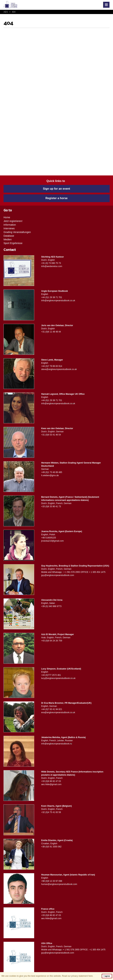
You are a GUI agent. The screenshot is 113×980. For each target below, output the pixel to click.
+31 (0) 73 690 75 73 (51, 263)
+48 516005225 (49, 538)
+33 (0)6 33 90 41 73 (51, 506)
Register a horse (56, 198)
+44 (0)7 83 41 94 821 (52, 709)
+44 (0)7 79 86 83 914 (52, 366)
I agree (107, 976)
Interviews (9, 228)
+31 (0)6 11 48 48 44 (51, 332)
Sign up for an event (57, 189)
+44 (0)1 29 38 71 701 (52, 297)
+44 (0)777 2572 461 (51, 675)
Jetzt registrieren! (13, 221)
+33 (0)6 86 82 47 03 (51, 781)
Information (10, 225)
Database (9, 236)
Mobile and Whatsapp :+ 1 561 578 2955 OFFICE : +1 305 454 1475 (73, 950)
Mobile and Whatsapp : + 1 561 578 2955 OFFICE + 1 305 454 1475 (73, 572)
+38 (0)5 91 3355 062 (51, 847)
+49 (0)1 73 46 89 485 (52, 472)
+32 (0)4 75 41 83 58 (51, 812)
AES (6, 12)
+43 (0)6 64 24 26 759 (52, 641)
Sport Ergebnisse (13, 243)
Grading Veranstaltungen (17, 232)
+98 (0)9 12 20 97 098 (52, 881)
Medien (8, 239)
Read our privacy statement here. (77, 976)
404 (12, 12)
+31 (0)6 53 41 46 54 (51, 435)
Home (7, 217)
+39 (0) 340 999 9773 (51, 606)
